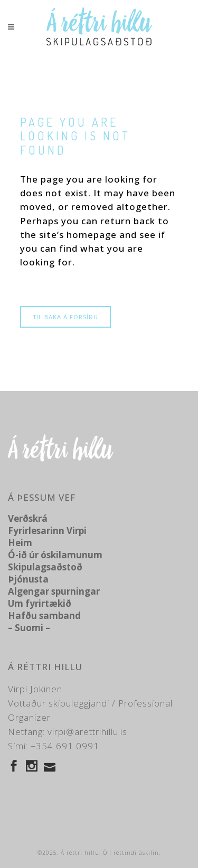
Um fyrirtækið (40, 603)
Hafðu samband (44, 616)
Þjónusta (28, 579)
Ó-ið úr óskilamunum (55, 555)
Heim (20, 543)
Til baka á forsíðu (65, 317)
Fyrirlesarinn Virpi (47, 531)
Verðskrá (28, 518)
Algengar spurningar (54, 591)
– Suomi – (29, 628)
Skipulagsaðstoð (45, 567)
